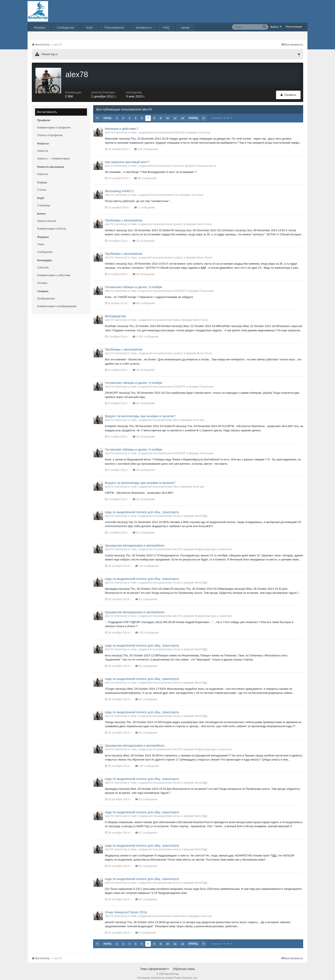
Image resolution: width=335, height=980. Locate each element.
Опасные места (206, 162)
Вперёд (193, 114)
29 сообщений (144, 237)
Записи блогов (46, 217)
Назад (107, 114)
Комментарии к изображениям (57, 302)
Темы (41, 240)
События (43, 263)
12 (182, 114)
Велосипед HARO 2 (119, 187)
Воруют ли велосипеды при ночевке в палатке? (140, 412)
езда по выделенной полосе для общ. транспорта (142, 508)
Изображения (46, 294)
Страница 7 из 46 (221, 114)
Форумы (40, 28)
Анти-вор (204, 128)
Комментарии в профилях (54, 123)
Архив (185, 28)
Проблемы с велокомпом (123, 216)
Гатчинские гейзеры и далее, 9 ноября (133, 283)
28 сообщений (144, 433)
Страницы (44, 201)
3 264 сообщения (146, 333)
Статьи (42, 186)
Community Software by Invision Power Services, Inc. (167, 974)
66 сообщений (144, 299)
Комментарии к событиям (54, 271)
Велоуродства (115, 312)
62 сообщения (144, 528)
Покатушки (207, 287)
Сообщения (45, 248)
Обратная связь (184, 965)
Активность (144, 28)
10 (167, 114)
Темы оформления (155, 965)
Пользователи (114, 28)
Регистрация (294, 27)
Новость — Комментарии (53, 154)
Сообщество (66, 28)
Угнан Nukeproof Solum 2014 (126, 908)
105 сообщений (147, 562)
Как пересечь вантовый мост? (127, 158)
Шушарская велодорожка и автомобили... (136, 541)
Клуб (90, 28)
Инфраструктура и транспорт (214, 545)
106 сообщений (146, 145)
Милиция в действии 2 (122, 125)
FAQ (166, 28)
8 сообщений (145, 929)
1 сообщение (144, 203)
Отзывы (42, 279)
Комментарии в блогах (52, 225)
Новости (43, 147)
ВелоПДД (201, 512)
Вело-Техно (205, 220)
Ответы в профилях (50, 131)
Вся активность (47, 108)
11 (175, 114)
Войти (276, 27)
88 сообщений (145, 174)
